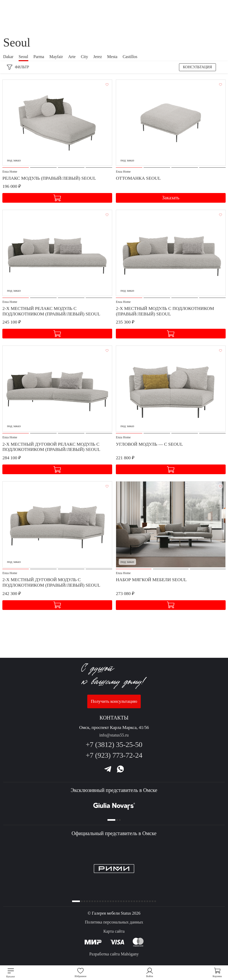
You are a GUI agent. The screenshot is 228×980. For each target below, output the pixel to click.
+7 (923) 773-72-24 (114, 753)
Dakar (8, 57)
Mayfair (56, 57)
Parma (39, 57)
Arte (72, 57)
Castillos (130, 57)
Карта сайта (114, 931)
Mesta (112, 57)
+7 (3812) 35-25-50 (114, 742)
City (84, 57)
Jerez (98, 57)
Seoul (23, 57)
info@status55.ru (114, 732)
